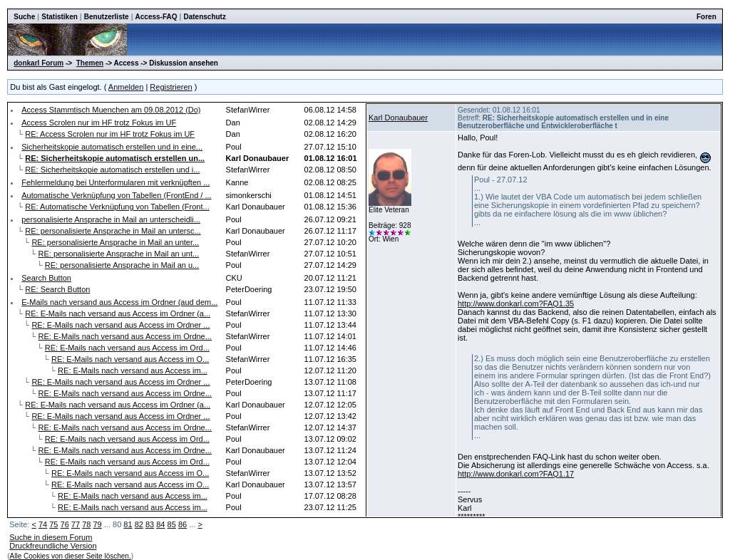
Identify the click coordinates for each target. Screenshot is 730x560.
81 (128, 524)
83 (150, 524)
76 (65, 524)
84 (160, 524)
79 (97, 524)
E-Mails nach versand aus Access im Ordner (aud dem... (119, 302)
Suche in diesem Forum (51, 537)
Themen (90, 63)
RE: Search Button (57, 289)
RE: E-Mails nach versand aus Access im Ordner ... (120, 325)
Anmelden (126, 87)
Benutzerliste (107, 17)
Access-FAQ (156, 17)
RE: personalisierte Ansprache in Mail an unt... (119, 254)
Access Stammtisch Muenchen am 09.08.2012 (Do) (111, 110)
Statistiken (60, 17)
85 (172, 524)
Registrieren (171, 87)
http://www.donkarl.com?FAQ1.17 (516, 474)
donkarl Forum (38, 63)
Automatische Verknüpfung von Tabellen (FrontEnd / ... (116, 195)
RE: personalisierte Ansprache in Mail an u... (122, 265)
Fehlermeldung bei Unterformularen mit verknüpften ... (115, 182)
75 (53, 524)
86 (182, 524)
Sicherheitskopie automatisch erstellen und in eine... (112, 147)
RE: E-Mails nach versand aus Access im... (133, 370)
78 (86, 524)
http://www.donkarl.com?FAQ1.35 (516, 304)
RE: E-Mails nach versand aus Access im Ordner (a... (118, 313)
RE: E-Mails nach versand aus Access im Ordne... (125, 336)
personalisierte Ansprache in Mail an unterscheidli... (111, 219)
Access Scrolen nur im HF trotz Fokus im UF (99, 123)
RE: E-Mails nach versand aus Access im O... (130, 359)
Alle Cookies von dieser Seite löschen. (71, 556)
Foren (706, 17)
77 (76, 524)
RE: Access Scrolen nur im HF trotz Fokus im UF (110, 134)
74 (43, 524)
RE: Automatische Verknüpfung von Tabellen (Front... (117, 207)
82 (139, 524)
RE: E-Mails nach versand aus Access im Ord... (127, 348)
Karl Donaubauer (398, 118)
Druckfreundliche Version (53, 546)
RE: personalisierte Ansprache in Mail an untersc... (113, 231)
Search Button (46, 278)
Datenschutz (204, 17)
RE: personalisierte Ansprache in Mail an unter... (115, 242)
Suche (24, 17)
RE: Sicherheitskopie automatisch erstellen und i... (112, 170)
